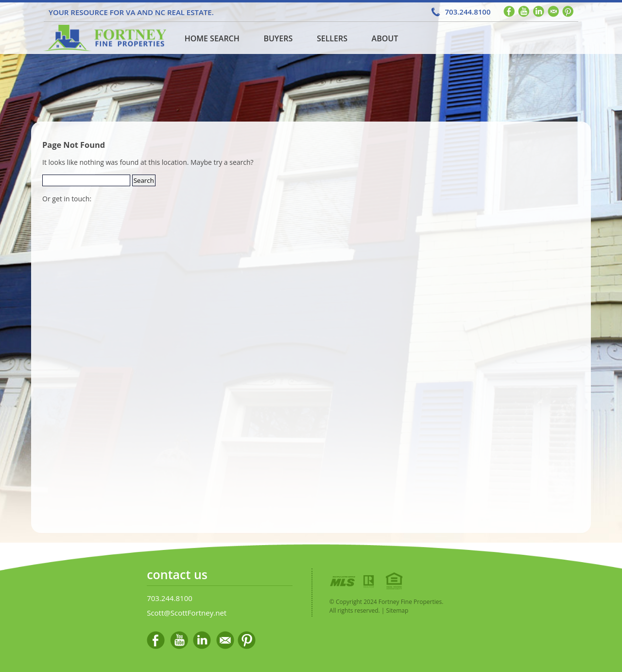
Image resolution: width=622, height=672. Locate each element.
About (385, 38)
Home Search (212, 38)
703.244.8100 (467, 12)
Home (104, 38)
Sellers (332, 38)
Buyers (278, 38)
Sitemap (397, 610)
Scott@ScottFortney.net (187, 613)
